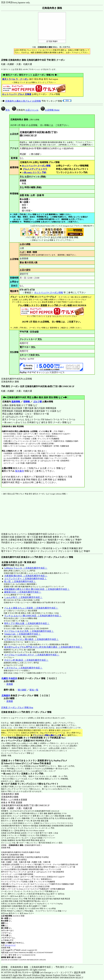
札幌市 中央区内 (9, 678)
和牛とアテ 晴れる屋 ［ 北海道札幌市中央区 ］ (27, 623)
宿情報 (27, 402)
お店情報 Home (50, 110)
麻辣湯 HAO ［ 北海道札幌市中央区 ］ (23, 592)
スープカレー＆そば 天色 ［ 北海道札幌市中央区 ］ (29, 631)
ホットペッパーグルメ (10, 753)
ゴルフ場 (37, 402)
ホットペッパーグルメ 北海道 (15, 741)
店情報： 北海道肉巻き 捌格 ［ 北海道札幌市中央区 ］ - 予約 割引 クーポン (37, 967)
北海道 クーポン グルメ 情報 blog (17, 707)
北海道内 (6, 696)
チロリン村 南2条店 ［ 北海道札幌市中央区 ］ (26, 660)
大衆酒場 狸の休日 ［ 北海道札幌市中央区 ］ (26, 576)
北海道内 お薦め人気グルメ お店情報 (23, 101)
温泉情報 (16, 402)
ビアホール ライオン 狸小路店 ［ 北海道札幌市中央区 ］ (32, 639)
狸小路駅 (22, 690)
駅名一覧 (34, 690)
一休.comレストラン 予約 (34, 172)
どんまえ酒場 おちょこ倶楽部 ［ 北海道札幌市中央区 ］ (31, 608)
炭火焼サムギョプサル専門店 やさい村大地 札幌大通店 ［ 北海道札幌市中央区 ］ (43, 647)
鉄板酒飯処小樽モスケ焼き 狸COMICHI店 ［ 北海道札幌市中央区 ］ (37, 589)
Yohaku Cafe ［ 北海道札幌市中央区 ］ (23, 634)
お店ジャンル (32, 110)
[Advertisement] (18, 512)
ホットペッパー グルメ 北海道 (17, 94)
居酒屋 (10, 684)
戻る (5, 110)
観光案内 (20, 471)
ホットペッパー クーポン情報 (36, 166)
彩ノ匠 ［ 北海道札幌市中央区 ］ (20, 581)
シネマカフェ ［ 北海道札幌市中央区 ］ (23, 668)
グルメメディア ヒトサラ (35, 169)
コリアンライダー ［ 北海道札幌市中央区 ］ (26, 579)
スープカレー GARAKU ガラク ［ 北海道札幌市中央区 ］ (32, 655)
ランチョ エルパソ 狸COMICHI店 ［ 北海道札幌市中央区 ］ (33, 616)
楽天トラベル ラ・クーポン (15, 79)
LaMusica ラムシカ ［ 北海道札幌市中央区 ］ (26, 568)
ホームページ (10, 945)
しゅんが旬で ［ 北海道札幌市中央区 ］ (23, 597)
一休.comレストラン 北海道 (14, 774)
